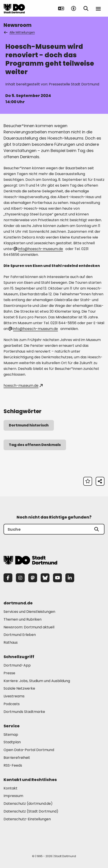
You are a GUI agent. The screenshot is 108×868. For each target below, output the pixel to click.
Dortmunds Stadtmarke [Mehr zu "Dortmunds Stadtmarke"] (24, 712)
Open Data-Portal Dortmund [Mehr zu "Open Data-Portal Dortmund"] (29, 750)
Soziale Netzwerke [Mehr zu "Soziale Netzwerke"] (19, 688)
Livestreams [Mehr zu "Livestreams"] (14, 696)
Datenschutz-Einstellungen (27, 819)
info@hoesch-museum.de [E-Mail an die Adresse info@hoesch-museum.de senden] (38, 249)
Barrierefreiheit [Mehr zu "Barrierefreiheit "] (17, 758)
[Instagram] (20, 578)
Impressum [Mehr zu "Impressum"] (13, 796)
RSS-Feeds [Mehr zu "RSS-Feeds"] (13, 765)
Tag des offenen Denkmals (35, 445)
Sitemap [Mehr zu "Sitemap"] (11, 735)
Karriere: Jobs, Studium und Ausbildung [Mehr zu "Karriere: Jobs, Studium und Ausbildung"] (37, 681)
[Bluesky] (45, 578)
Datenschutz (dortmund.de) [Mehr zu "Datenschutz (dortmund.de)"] (28, 804)
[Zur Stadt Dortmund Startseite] (14, 8)
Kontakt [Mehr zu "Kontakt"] (10, 788)
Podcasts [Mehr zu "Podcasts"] (12, 704)
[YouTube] (57, 578)
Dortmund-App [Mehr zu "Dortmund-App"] (17, 665)
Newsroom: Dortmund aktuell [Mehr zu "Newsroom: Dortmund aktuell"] (29, 627)
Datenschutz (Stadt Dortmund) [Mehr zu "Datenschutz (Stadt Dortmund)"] (31, 811)
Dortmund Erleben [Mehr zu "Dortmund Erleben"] (20, 635)
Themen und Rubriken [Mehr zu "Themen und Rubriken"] (23, 619)
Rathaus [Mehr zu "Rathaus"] (11, 642)
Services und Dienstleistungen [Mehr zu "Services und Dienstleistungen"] (29, 612)
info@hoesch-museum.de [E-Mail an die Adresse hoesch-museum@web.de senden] (33, 329)
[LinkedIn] (70, 578)
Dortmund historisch (29, 425)
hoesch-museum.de (23, 386)
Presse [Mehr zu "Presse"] (9, 673)
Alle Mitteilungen (20, 32)
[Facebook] (8, 578)
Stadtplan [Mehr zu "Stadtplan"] (12, 742)
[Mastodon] (33, 578)
